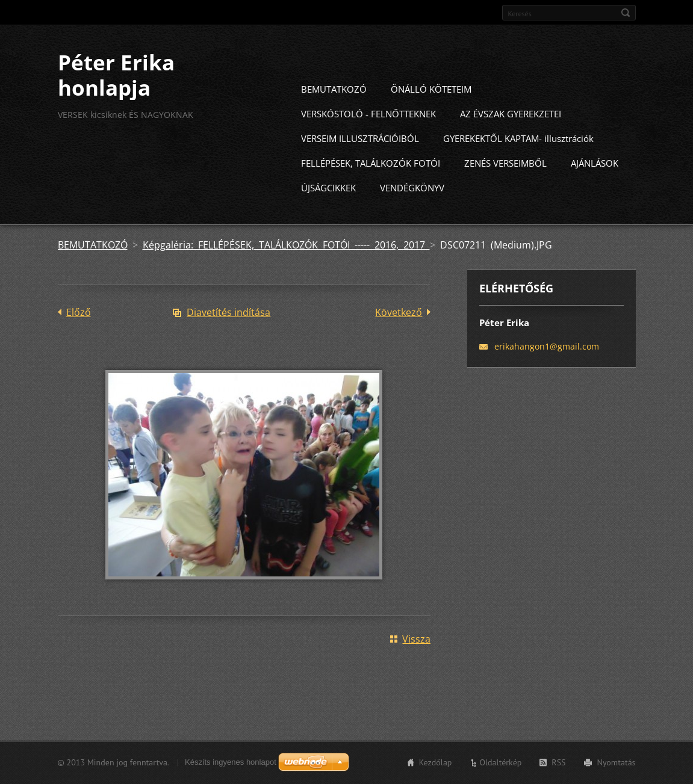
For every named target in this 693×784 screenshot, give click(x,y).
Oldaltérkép (500, 768)
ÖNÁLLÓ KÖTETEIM (431, 111)
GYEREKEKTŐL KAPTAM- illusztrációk (518, 160)
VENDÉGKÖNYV (412, 209)
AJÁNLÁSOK (595, 185)
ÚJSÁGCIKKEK (328, 209)
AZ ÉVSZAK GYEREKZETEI (511, 135)
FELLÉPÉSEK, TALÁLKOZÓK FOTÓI (371, 185)
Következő (399, 334)
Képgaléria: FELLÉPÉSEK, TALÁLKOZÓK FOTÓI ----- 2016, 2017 (286, 267)
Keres (626, 13)
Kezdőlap (436, 768)
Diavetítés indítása (228, 334)
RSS (558, 768)
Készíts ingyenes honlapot (231, 767)
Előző (79, 334)
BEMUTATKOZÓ (334, 111)
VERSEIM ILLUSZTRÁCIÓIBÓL (360, 160)
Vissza (416, 661)
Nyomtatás (617, 768)
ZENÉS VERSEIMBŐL (505, 185)
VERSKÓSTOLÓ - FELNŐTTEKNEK (368, 135)
